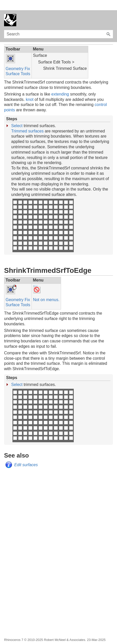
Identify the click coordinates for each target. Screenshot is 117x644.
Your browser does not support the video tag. (43, 215)
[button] (108, 24)
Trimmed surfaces (27, 121)
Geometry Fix (18, 58)
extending (60, 84)
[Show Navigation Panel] (110, 10)
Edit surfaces (26, 455)
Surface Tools (18, 64)
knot (30, 89)
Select (17, 116)
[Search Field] (58, 24)
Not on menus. (46, 290)
